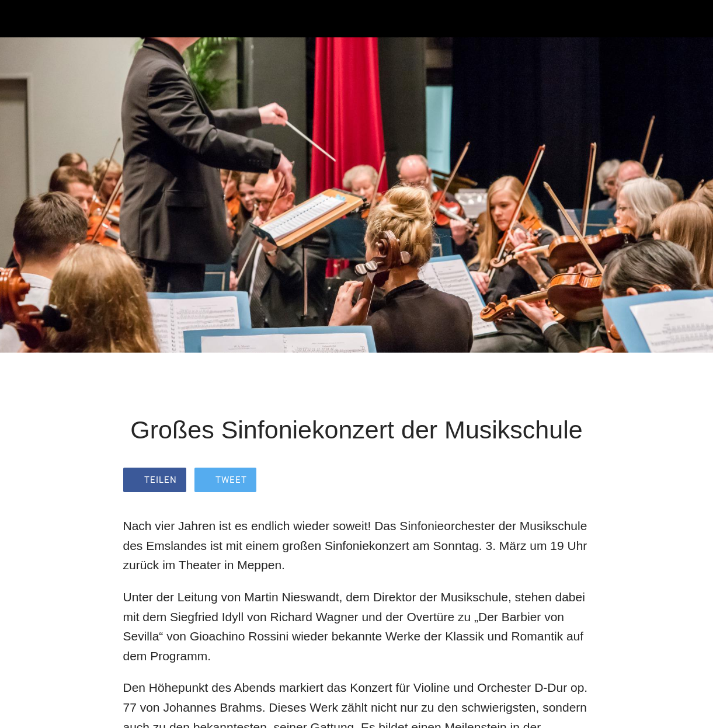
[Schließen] (19, 19)
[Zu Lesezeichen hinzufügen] (576, 481)
